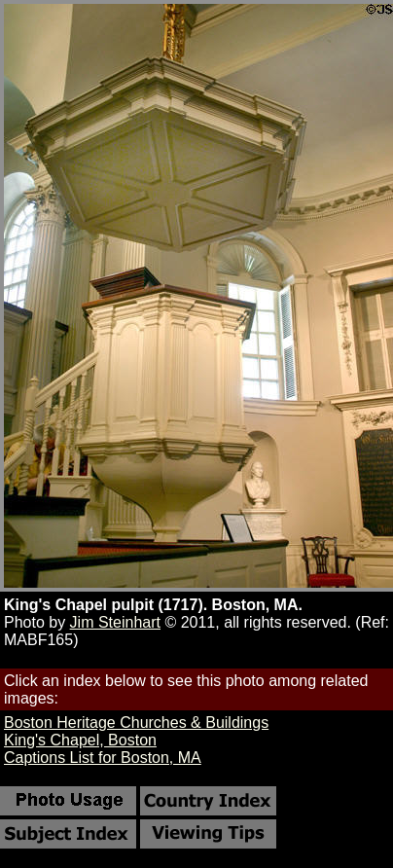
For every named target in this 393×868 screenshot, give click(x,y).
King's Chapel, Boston (80, 740)
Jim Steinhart (115, 622)
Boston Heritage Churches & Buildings (136, 723)
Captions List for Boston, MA (103, 758)
